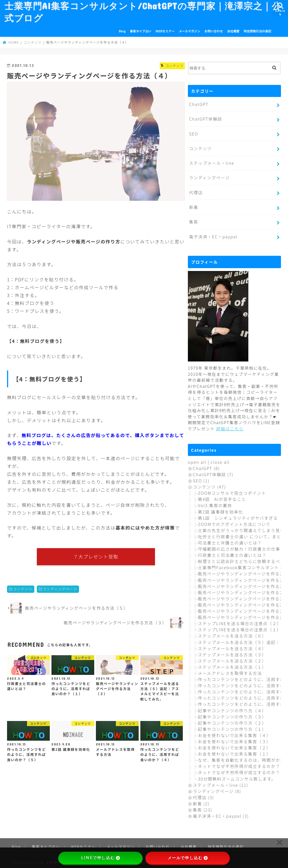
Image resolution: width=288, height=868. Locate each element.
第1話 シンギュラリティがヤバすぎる (237, 515)
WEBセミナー (165, 31)
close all (220, 459)
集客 (193, 219)
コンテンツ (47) (209, 484)
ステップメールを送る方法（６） (232, 633)
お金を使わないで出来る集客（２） (234, 745)
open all (197, 459)
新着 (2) (201, 801)
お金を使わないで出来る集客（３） (234, 739)
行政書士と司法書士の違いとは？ (232, 552)
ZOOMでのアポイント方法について (234, 521)
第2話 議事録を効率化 (220, 509)
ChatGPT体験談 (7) (213, 472)
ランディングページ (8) (217, 788)
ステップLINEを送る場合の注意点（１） (239, 627)
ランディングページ (60, 589)
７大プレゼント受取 (96, 557)
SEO (193, 133)
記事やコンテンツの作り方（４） (232, 707)
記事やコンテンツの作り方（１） (232, 726)
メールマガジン (190, 31)
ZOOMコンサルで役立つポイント (232, 490)
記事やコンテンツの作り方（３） (232, 714)
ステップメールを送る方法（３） (232, 651)
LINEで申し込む (100, 858)
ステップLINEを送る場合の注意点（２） (239, 621)
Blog (122, 31)
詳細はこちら (230, 426)
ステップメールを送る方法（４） (232, 645)
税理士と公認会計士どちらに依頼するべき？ (243, 558)
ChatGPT (199, 104)
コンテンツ (23, 589)
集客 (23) (202, 807)
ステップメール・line (211, 162)
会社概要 (233, 31)
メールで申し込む (188, 858)
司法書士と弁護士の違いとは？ (229, 540)
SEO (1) (201, 478)
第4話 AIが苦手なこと (222, 496)
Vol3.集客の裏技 (215, 502)
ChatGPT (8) (206, 465)
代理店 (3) (203, 794)
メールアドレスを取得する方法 (229, 670)
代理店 (196, 190)
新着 (193, 205)
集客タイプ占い (141, 31)
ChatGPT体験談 (205, 118)
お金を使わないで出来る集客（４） (234, 732)
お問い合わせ (214, 31)
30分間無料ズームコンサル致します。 (236, 776)
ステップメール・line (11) (220, 782)
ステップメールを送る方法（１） (232, 664)
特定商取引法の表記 (258, 31)
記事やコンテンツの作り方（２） (232, 720)
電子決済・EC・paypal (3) (220, 813)
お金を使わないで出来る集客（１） (234, 751)
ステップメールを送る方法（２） (232, 658)
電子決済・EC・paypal (213, 234)
